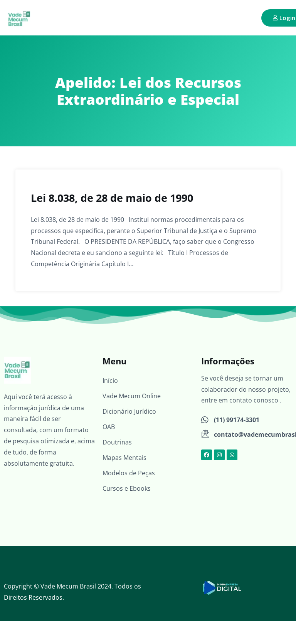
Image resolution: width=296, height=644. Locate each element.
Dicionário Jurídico (129, 411)
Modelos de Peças (129, 473)
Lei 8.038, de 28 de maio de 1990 (112, 198)
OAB (109, 427)
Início (110, 381)
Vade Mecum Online (132, 396)
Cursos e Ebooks (127, 488)
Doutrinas (117, 442)
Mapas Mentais (124, 458)
